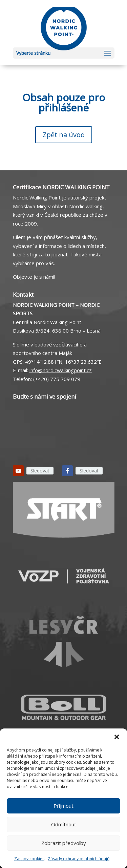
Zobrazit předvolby (64, 843)
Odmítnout (64, 824)
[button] (117, 737)
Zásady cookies (29, 859)
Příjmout (63, 806)
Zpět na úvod (64, 135)
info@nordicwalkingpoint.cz (61, 370)
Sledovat (40, 471)
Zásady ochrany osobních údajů (79, 859)
